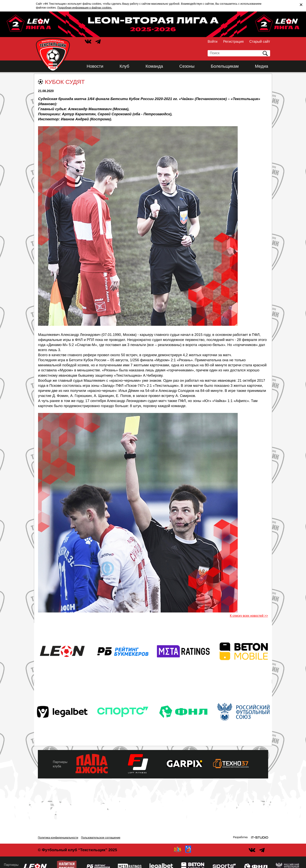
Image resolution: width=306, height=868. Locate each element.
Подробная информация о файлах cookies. (85, 8)
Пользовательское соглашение (101, 838)
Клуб (125, 66)
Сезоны (187, 66)
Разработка (240, 837)
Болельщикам (225, 66)
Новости (95, 66)
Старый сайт (260, 42)
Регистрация (233, 42)
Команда (154, 66)
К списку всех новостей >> (249, 616)
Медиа (262, 66)
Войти (213, 42)
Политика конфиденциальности (58, 838)
